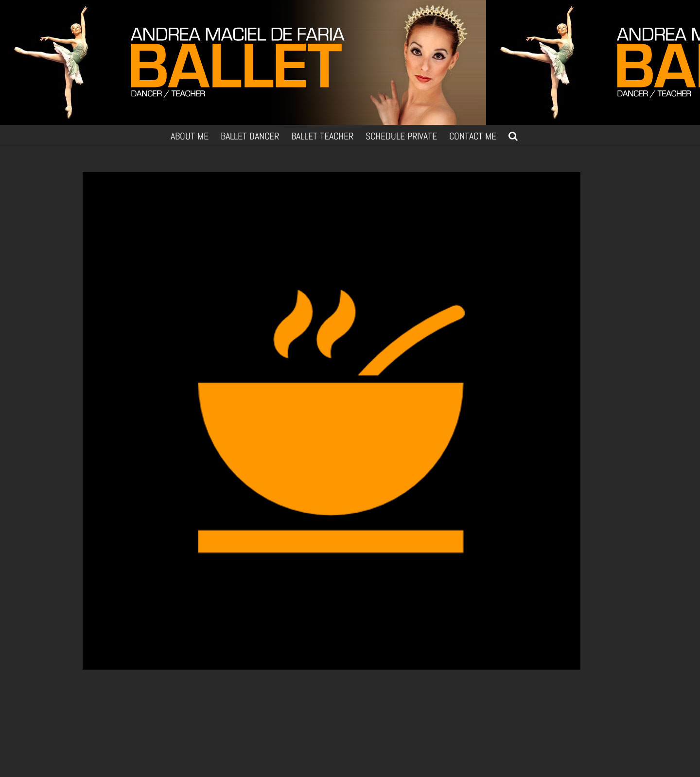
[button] (513, 135)
